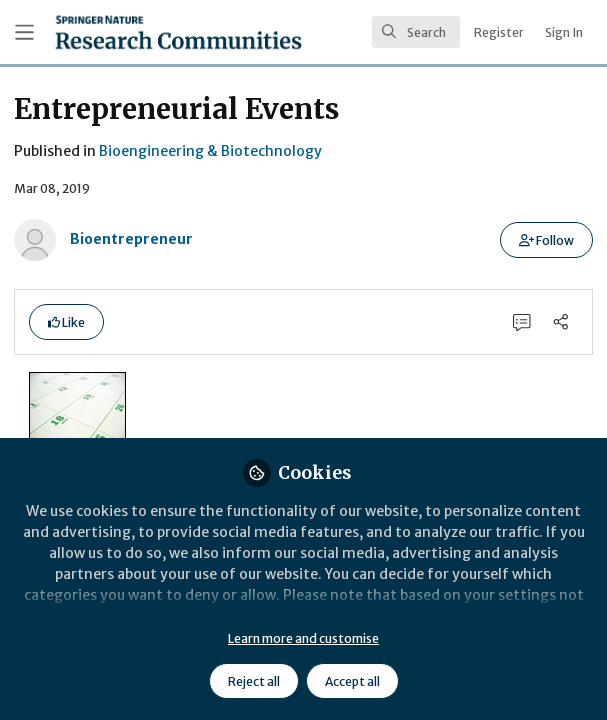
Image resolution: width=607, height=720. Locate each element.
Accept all (352, 681)
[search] (416, 32)
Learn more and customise (303, 638)
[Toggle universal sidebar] (24, 32)
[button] (546, 240)
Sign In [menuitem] (564, 32)
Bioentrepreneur (131, 239)
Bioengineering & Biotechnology (210, 151)
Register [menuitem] (499, 32)
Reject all (254, 681)
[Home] (178, 32)
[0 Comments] (522, 321)
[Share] (560, 321)
